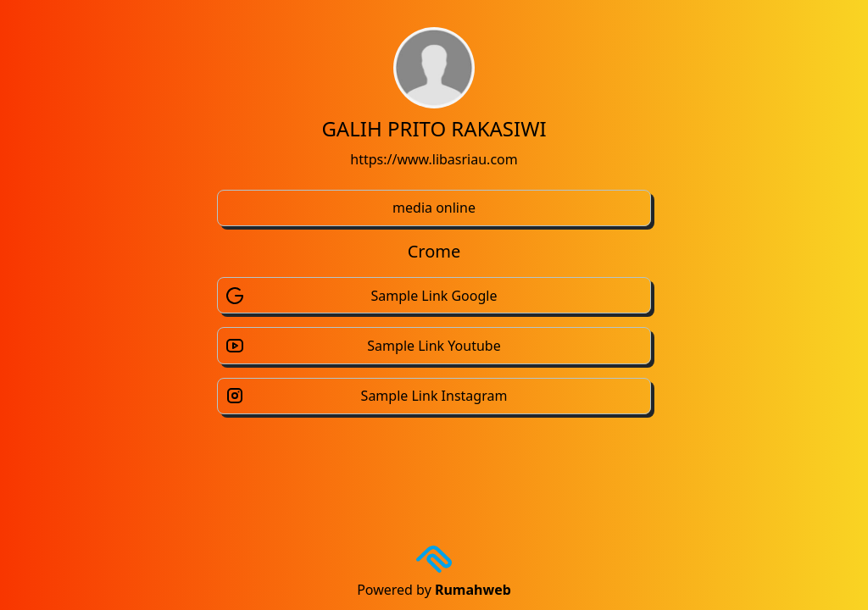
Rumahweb (473, 590)
